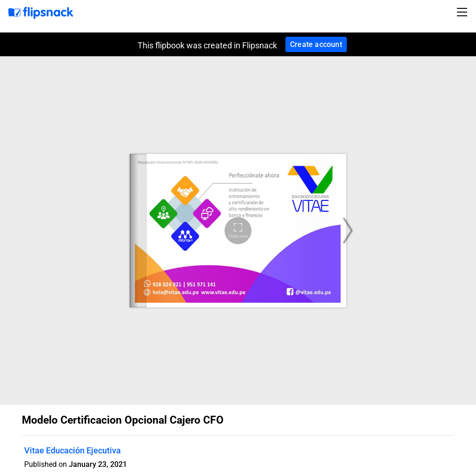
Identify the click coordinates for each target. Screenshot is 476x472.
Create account (316, 44)
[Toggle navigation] (463, 12)
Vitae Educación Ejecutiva (73, 450)
